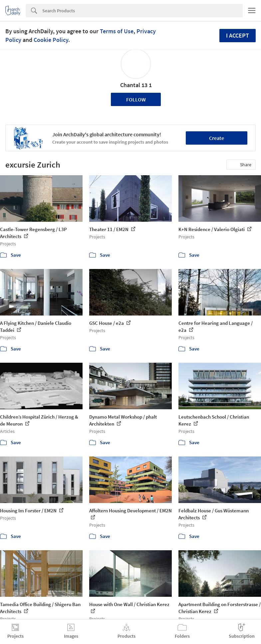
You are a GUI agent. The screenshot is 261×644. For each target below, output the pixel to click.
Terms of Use (117, 31)
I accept (238, 35)
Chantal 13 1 (136, 85)
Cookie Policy (51, 40)
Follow (136, 99)
